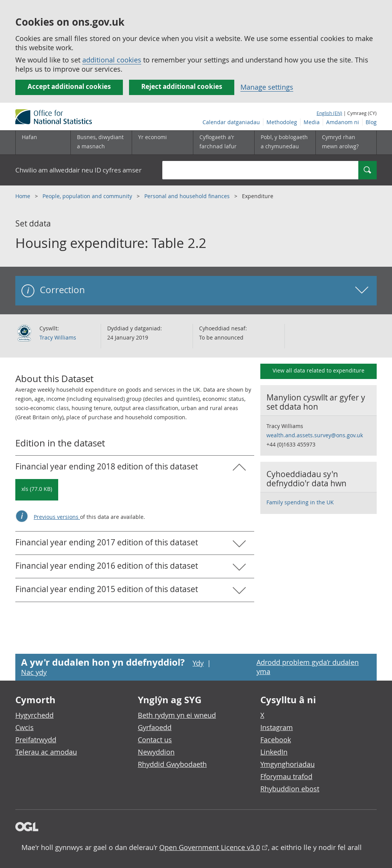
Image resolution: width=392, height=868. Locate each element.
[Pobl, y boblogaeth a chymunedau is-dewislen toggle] (285, 143)
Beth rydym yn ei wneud (177, 715)
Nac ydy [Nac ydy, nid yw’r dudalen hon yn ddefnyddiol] (34, 672)
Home (24, 196)
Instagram (277, 727)
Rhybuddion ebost (290, 789)
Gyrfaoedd (155, 727)
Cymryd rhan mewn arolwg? (340, 142)
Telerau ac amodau (46, 752)
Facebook (276, 740)
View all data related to (318, 370)
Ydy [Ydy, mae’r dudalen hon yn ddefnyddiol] (198, 663)
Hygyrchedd (34, 715)
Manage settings (267, 87)
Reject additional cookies (182, 86)
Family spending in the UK (300, 502)
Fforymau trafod (286, 776)
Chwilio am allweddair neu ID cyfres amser (78, 170)
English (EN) (329, 113)
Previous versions (57, 517)
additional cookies (112, 60)
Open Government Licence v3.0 (210, 847)
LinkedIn (274, 752)
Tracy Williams (58, 337)
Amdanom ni (343, 122)
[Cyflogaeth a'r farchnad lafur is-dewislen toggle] (224, 143)
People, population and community (88, 196)
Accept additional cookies (69, 86)
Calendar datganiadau (231, 122)
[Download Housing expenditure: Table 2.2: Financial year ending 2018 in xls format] (37, 490)
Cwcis (24, 727)
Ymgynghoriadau (287, 764)
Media (312, 122)
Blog (371, 122)
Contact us (155, 740)
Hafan (29, 137)
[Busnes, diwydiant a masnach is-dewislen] (101, 143)
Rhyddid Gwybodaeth (172, 764)
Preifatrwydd (36, 740)
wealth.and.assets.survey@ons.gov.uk (315, 435)
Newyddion (156, 752)
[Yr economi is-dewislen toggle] (162, 143)
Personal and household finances (188, 196)
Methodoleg (282, 122)
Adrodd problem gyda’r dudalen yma (308, 667)
